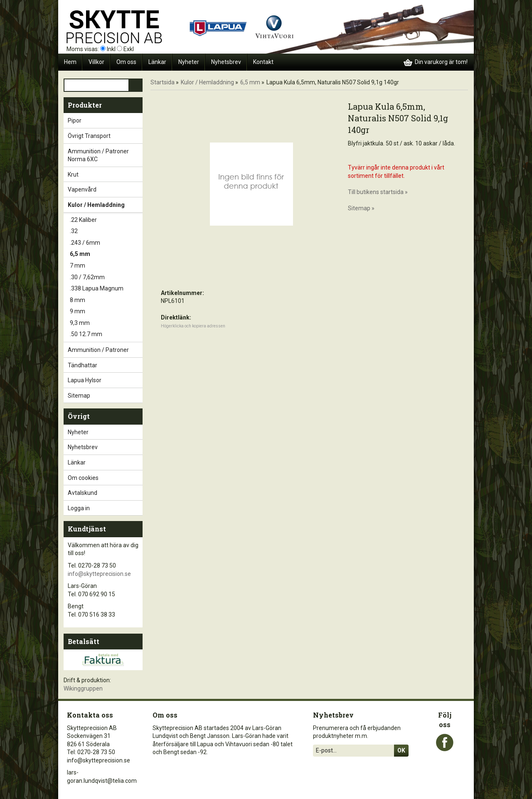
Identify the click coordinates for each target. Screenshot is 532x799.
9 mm (106, 312)
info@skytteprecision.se (99, 574)
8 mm (106, 300)
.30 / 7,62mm (106, 278)
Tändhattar (105, 365)
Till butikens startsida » (378, 192)
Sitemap (79, 396)
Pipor (105, 120)
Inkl (111, 49)
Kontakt (263, 62)
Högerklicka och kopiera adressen (193, 326)
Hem (70, 62)
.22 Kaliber (106, 220)
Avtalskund (83, 493)
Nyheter (189, 62)
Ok (401, 750)
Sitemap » (361, 208)
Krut (105, 175)
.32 (106, 231)
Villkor (96, 62)
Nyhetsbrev (226, 62)
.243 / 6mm (106, 243)
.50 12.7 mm (106, 334)
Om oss (126, 62)
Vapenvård (105, 189)
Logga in (79, 508)
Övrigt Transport (105, 136)
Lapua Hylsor (105, 380)
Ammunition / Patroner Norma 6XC (105, 155)
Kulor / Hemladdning (105, 205)
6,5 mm (106, 254)
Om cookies (83, 478)
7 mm (106, 266)
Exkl (129, 49)
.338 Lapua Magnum (106, 289)
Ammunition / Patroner (105, 350)
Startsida (163, 82)
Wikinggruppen (83, 688)
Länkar (157, 62)
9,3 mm (106, 323)
